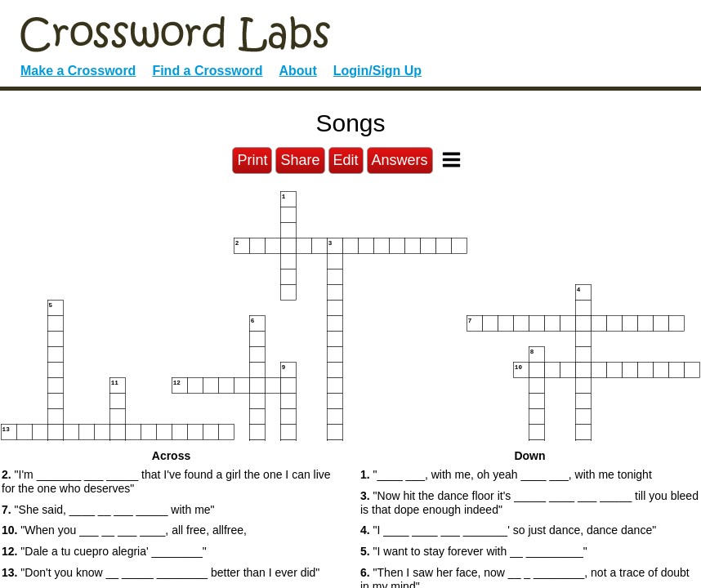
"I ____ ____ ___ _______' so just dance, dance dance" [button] (508, 530)
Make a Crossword (78, 71)
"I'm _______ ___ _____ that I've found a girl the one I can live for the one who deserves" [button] (166, 481)
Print (252, 160)
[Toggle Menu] (451, 160)
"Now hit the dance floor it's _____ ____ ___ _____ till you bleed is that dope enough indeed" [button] (529, 503)
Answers (400, 160)
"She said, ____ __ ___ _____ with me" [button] (108, 510)
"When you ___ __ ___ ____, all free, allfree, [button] (124, 530)
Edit (346, 160)
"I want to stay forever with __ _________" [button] (474, 551)
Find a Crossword (207, 71)
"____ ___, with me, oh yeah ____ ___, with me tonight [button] (506, 474)
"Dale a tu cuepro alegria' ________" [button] (104, 551)
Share (300, 160)
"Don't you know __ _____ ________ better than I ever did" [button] (161, 572)
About (298, 71)
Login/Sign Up (377, 71)
